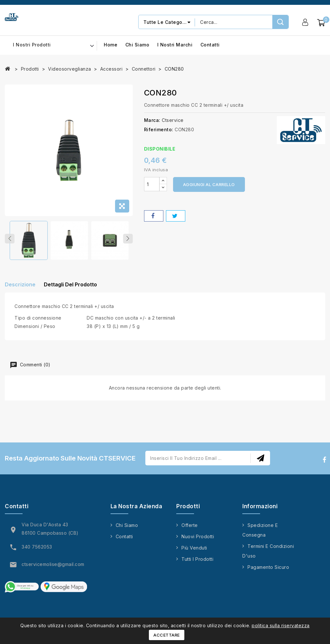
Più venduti (194, 552)
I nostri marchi (175, 45)
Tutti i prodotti (197, 563)
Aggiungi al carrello (209, 184)
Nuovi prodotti (198, 540)
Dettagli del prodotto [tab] (75, 287)
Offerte (190, 529)
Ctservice (173, 120)
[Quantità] (152, 184)
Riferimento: (159, 129)
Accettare (167, 635)
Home (111, 45)
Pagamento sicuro (268, 571)
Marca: (152, 120)
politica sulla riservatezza (281, 625)
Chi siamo (137, 45)
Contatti (210, 45)
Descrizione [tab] (20, 287)
